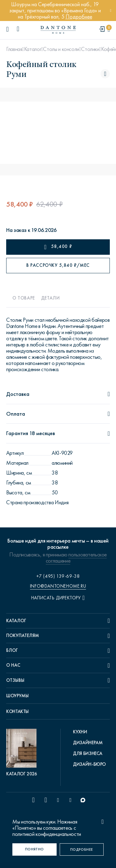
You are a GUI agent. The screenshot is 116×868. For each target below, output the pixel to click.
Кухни (80, 732)
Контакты (17, 711)
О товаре (24, 298)
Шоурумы (17, 696)
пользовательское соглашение (76, 558)
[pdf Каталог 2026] (23, 753)
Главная (14, 49)
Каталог (33, 49)
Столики (90, 49)
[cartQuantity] (109, 29)
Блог (12, 650)
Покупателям (23, 635)
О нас (13, 665)
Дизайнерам (88, 743)
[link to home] (58, 30)
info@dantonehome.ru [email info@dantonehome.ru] (58, 586)
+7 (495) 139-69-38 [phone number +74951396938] (58, 576)
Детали (51, 298)
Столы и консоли (61, 49)
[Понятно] (34, 849)
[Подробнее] (82, 849)
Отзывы (15, 680)
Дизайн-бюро (89, 764)
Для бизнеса (88, 753)
